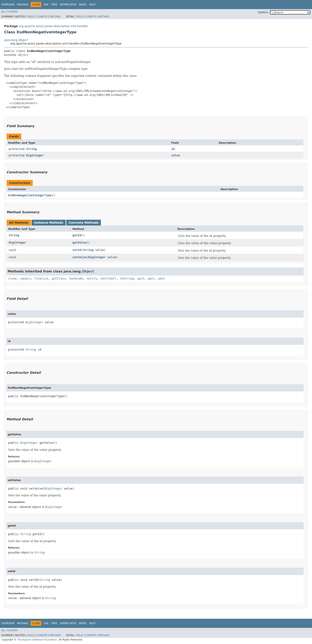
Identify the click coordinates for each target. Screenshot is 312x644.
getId (77, 235)
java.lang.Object (16, 40)
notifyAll (109, 279)
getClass (59, 279)
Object (23, 55)
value (175, 155)
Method (55, 17)
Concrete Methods (84, 223)
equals (26, 279)
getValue (79, 242)
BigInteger (35, 155)
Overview (8, 5)
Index (83, 5)
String (31, 149)
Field (31, 17)
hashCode (76, 279)
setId (77, 250)
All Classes (9, 12)
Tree (54, 5)
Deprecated (68, 5)
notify (92, 279)
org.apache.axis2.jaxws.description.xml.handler (53, 26)
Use (46, 5)
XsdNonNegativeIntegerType (30, 195)
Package (23, 5)
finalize (41, 279)
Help (92, 5)
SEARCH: (263, 12)
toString (127, 279)
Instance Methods (48, 223)
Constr (42, 17)
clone (12, 279)
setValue (79, 257)
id (173, 149)
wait (141, 279)
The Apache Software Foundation (37, 640)
